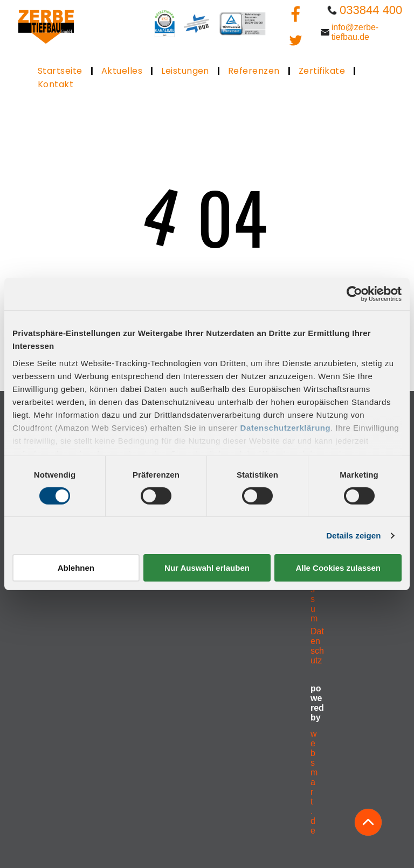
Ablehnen (76, 568)
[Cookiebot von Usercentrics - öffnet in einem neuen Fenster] (354, 294)
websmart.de (314, 782)
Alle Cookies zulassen (338, 568)
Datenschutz (317, 646)
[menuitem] (61, 71)
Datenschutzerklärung (286, 427)
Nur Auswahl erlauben (207, 568)
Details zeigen (353, 535)
